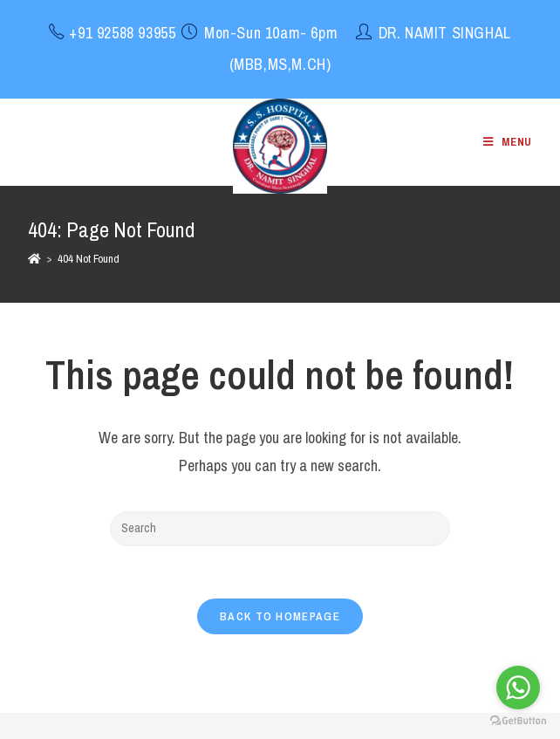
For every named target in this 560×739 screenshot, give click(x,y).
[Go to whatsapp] (518, 688)
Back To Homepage (280, 616)
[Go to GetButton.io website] (518, 721)
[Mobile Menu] (508, 142)
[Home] (34, 259)
